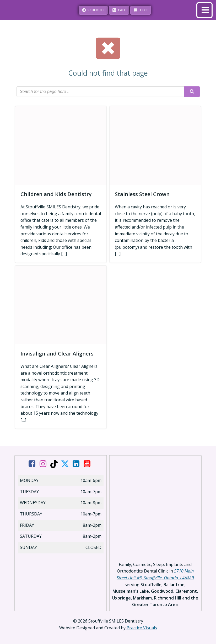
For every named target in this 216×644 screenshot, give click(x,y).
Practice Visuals (142, 627)
